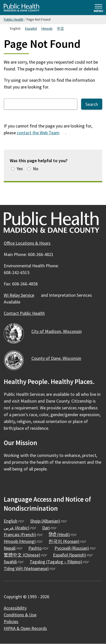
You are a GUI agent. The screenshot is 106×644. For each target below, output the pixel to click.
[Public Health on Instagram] (22, 484)
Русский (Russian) (72, 548)
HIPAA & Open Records (25, 628)
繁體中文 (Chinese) (22, 555)
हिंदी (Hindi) (59, 534)
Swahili (10, 562)
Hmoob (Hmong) (20, 541)
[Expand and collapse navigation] (98, 8)
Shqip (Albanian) (45, 521)
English (11, 521)
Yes (20, 169)
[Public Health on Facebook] (8, 484)
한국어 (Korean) (64, 541)
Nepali (10, 548)
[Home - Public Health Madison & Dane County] (22, 8)
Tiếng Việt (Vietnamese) (26, 568)
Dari (46, 528)
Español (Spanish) (69, 555)
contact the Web (41, 133)
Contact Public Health (24, 313)
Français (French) (20, 534)
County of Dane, (59, 358)
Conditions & (23, 615)
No (36, 169)
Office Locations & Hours (27, 243)
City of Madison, (59, 331)
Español (31, 28)
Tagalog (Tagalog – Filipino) (56, 562)
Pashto (35, 548)
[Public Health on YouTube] (35, 484)
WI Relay (22, 295)
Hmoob (47, 28)
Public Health (14, 19)
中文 (61, 28)
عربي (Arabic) (17, 528)
